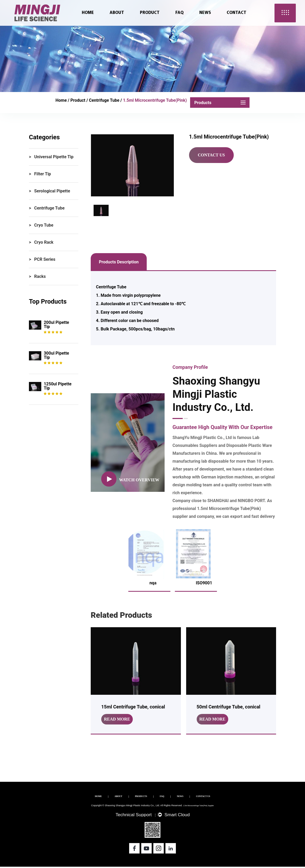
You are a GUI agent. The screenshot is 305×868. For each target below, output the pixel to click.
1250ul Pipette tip (58, 386)
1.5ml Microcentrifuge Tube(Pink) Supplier (197, 806)
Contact (237, 13)
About (117, 13)
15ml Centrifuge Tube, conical (133, 707)
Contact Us (211, 155)
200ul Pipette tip (56, 325)
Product (150, 13)
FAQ (179, 13)
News (205, 13)
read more (117, 719)
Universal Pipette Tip (54, 157)
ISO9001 (204, 583)
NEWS (192, 797)
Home (88, 13)
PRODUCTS (136, 797)
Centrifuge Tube (104, 100)
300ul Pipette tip (56, 355)
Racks (40, 276)
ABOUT (103, 797)
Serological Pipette (52, 191)
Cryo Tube (44, 225)
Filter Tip (43, 174)
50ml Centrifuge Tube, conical (229, 707)
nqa (153, 583)
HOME (74, 797)
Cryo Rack (44, 242)
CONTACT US (226, 797)
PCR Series (45, 259)
